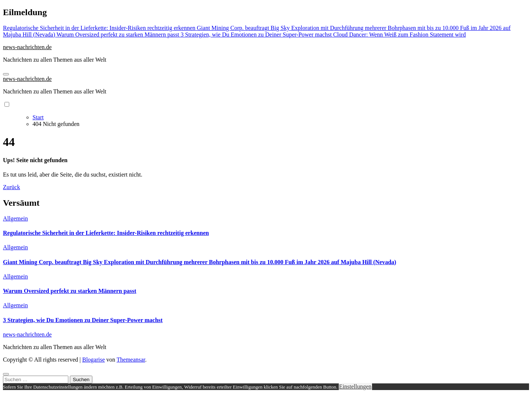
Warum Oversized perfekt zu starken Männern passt (70, 291)
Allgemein (16, 218)
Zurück (11, 187)
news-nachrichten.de (27, 47)
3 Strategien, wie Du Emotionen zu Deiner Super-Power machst (83, 320)
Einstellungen (355, 387)
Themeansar (131, 360)
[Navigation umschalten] (6, 74)
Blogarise (93, 360)
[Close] (6, 374)
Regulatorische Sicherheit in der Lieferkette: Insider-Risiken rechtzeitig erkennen (106, 233)
